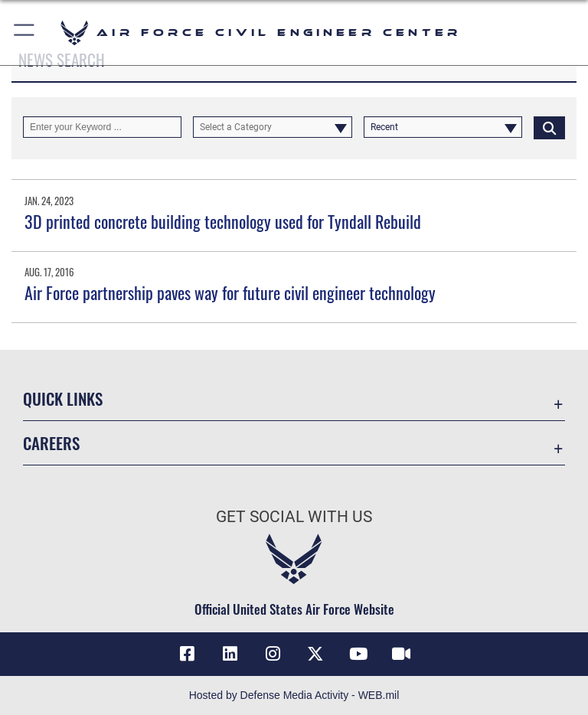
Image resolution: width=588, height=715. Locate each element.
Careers (51, 443)
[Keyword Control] (102, 127)
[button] (25, 33)
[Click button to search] (549, 127)
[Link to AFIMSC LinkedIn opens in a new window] (230, 654)
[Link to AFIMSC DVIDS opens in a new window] (401, 654)
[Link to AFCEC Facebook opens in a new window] (187, 654)
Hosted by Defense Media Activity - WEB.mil (294, 695)
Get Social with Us (294, 517)
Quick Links (63, 398)
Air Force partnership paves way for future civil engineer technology (230, 292)
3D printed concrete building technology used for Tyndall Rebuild (223, 221)
